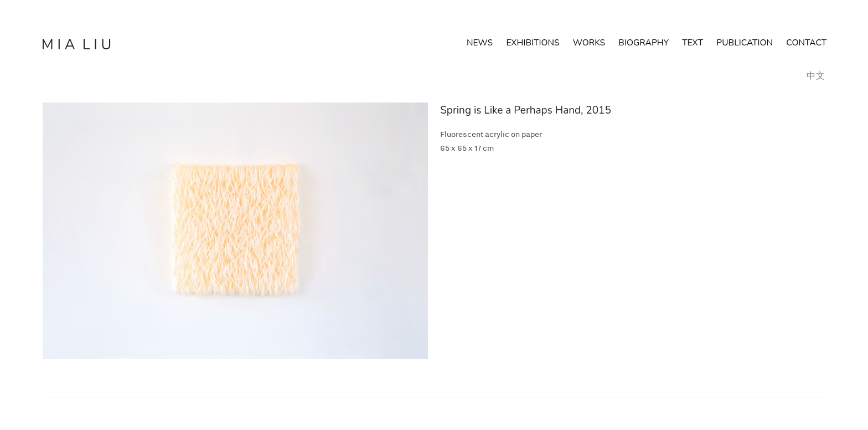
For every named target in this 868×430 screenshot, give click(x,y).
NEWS (480, 43)
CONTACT (806, 43)
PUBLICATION (745, 43)
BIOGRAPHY (650, 43)
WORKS (589, 43)
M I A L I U (76, 45)
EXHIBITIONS (533, 43)
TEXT (693, 43)
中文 (816, 76)
